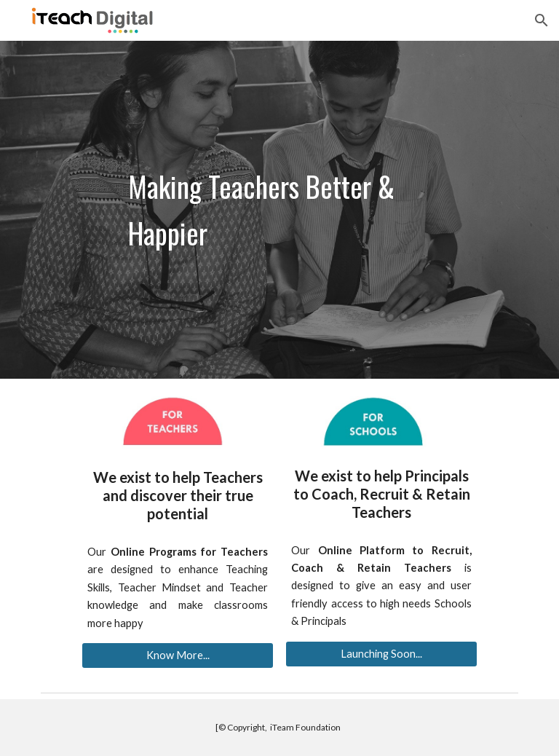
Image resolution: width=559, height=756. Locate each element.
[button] (542, 20)
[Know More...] (177, 655)
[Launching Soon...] (381, 654)
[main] (279, 210)
